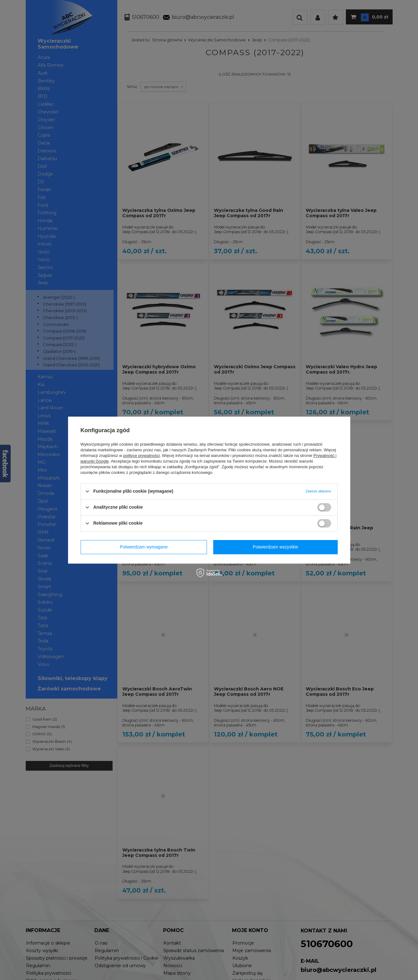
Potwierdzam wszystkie (275, 547)
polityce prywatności (141, 456)
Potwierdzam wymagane (144, 547)
